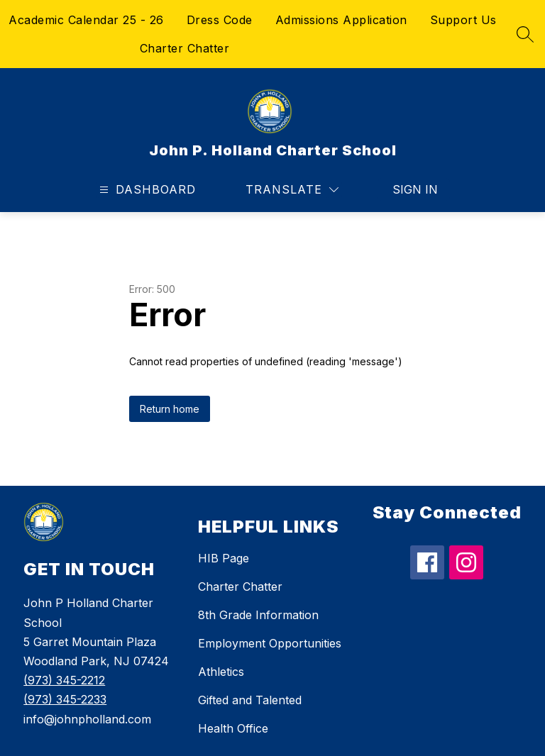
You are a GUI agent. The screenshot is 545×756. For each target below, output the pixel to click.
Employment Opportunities (270, 643)
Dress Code (220, 20)
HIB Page (224, 558)
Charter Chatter (185, 48)
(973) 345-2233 (65, 699)
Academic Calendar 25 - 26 (86, 20)
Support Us (463, 20)
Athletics (221, 672)
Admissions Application (341, 20)
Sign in (415, 189)
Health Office (233, 728)
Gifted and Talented (250, 700)
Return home (170, 409)
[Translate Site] (292, 190)
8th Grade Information (258, 615)
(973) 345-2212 (64, 680)
